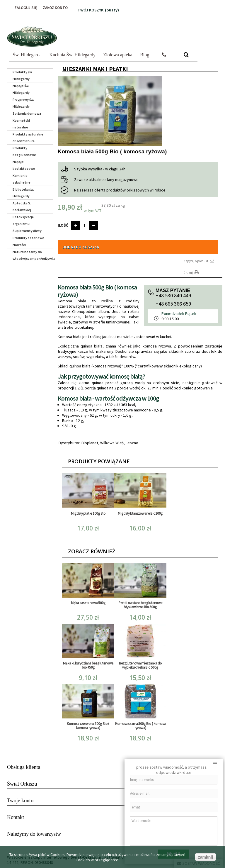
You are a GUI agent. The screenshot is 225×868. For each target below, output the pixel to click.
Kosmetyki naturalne (21, 124)
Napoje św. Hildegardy (21, 89)
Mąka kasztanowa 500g (88, 603)
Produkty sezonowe (28, 238)
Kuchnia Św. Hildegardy (72, 55)
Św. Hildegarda (27, 55)
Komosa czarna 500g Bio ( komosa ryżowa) (140, 726)
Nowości (19, 245)
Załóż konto (54, 8)
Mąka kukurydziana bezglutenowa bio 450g (88, 665)
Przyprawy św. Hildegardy (23, 103)
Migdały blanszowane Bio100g (140, 513)
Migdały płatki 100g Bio (88, 513)
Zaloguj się (24, 8)
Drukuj (192, 273)
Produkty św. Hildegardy (23, 75)
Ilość (63, 225)
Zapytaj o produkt (199, 261)
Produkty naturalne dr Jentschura (28, 138)
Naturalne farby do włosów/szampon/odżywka (33, 255)
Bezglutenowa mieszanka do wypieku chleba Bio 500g (140, 665)
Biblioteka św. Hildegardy (23, 193)
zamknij (206, 857)
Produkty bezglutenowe (24, 151)
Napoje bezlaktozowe (24, 165)
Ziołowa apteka (118, 55)
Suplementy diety (27, 231)
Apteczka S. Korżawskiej (22, 206)
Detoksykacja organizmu (23, 220)
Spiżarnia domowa (27, 113)
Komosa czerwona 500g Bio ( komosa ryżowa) (88, 726)
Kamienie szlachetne (22, 179)
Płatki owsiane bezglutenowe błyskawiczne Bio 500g (140, 605)
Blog (145, 55)
